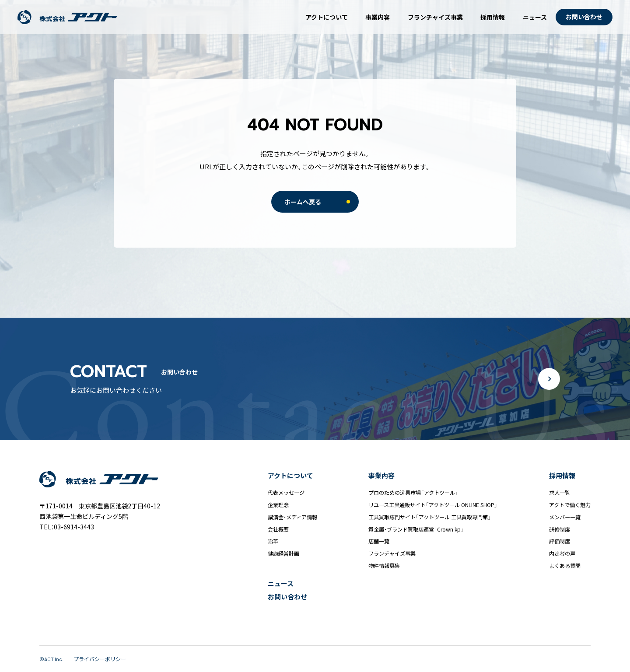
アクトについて (327, 17)
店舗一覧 (379, 541)
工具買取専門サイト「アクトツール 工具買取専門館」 (430, 517)
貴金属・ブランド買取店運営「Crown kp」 (416, 529)
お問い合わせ (287, 597)
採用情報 (493, 17)
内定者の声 (562, 553)
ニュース (535, 17)
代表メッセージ (286, 493)
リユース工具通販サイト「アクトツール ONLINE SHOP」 (433, 505)
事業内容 (378, 17)
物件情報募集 (384, 566)
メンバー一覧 (565, 517)
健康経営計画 (283, 553)
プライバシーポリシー (100, 659)
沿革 (273, 541)
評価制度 (560, 541)
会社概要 (278, 529)
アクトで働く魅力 (570, 505)
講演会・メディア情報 (292, 517)
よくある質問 (565, 566)
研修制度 (560, 529)
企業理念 (278, 505)
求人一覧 (560, 493)
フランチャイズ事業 (435, 17)
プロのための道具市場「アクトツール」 (413, 493)
